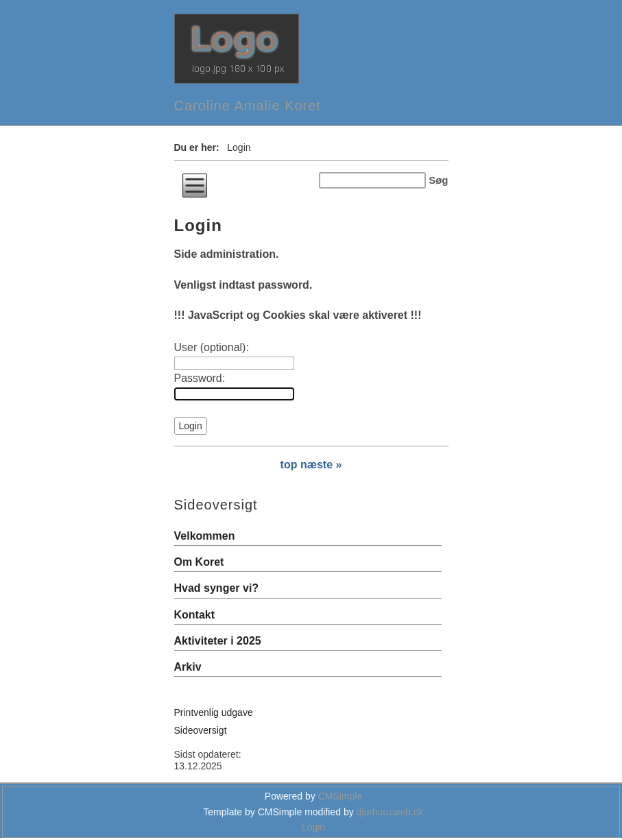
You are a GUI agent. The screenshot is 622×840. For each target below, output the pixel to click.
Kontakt (195, 615)
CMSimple (340, 796)
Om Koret (199, 562)
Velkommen (205, 536)
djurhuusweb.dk (390, 812)
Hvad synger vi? (217, 588)
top (289, 465)
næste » (321, 465)
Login (313, 827)
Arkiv (188, 667)
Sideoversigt (201, 730)
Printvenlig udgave (214, 712)
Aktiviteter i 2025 (218, 641)
